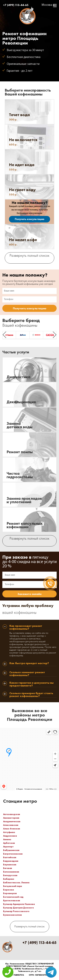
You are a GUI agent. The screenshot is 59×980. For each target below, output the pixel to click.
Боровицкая (10, 893)
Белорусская (10, 875)
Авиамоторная (11, 818)
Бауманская (10, 865)
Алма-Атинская (12, 829)
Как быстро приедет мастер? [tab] (29, 663)
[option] (9, 335)
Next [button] (55, 335)
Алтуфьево (9, 832)
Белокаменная (11, 872)
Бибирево (9, 879)
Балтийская (10, 857)
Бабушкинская (11, 850)
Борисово (9, 890)
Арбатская (9, 843)
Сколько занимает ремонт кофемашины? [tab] (27, 674)
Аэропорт (8, 847)
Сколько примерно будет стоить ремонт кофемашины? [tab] (31, 695)
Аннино (7, 839)
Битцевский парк (13, 886)
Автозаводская (12, 814)
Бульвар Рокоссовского (16, 911)
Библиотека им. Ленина (16, 883)
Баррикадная (11, 861)
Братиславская (12, 900)
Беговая (8, 868)
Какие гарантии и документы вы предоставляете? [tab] (32, 684)
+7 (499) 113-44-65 (16, 5)
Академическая (12, 821)
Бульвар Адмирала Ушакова (19, 904)
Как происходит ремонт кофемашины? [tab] (26, 627)
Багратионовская (13, 854)
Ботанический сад (13, 897)
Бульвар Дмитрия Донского (18, 908)
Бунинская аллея (12, 915)
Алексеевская (11, 825)
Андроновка (10, 836)
